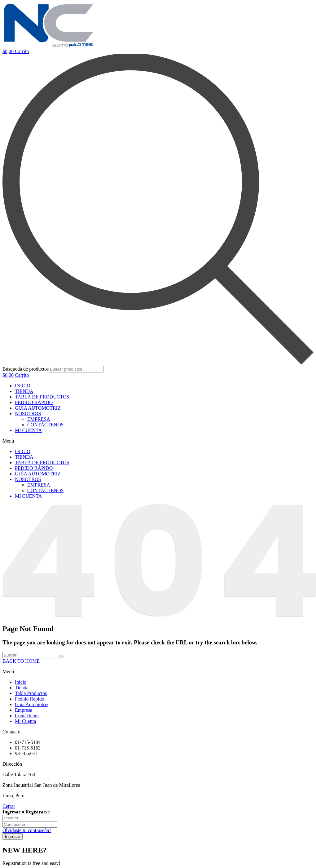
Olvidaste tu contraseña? (27, 830)
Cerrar (9, 806)
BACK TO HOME (21, 661)
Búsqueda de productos (26, 369)
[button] (158, 441)
